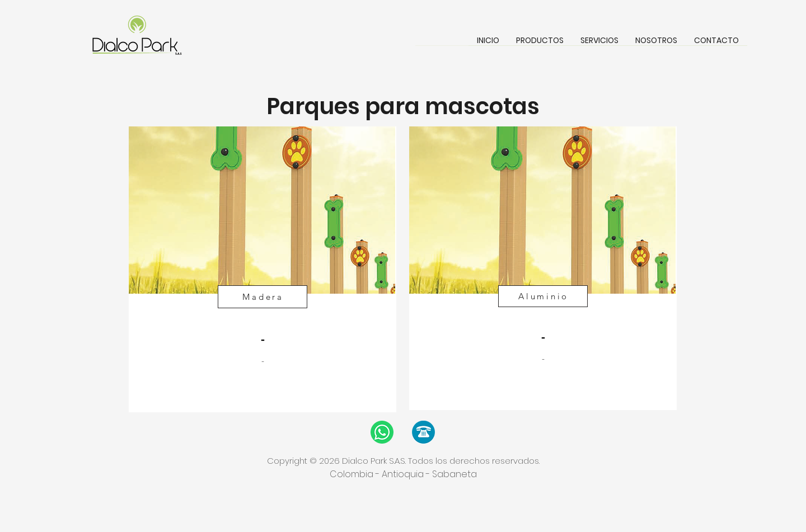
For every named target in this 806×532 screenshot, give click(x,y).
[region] (263, 269)
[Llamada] (423, 432)
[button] (540, 44)
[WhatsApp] (382, 432)
